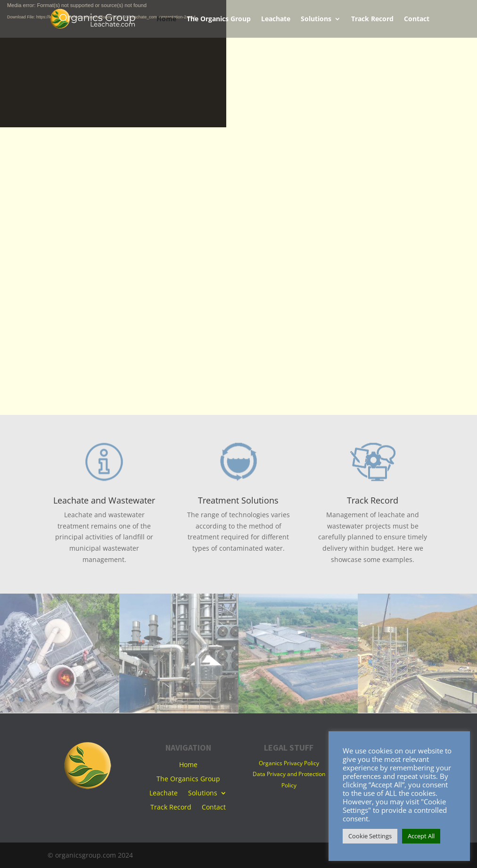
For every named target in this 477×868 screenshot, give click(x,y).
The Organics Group (219, 19)
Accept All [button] (421, 836)
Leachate (276, 19)
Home (166, 19)
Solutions (316, 19)
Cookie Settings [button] (370, 836)
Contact (417, 19)
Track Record (372, 19)
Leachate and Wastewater (104, 500)
